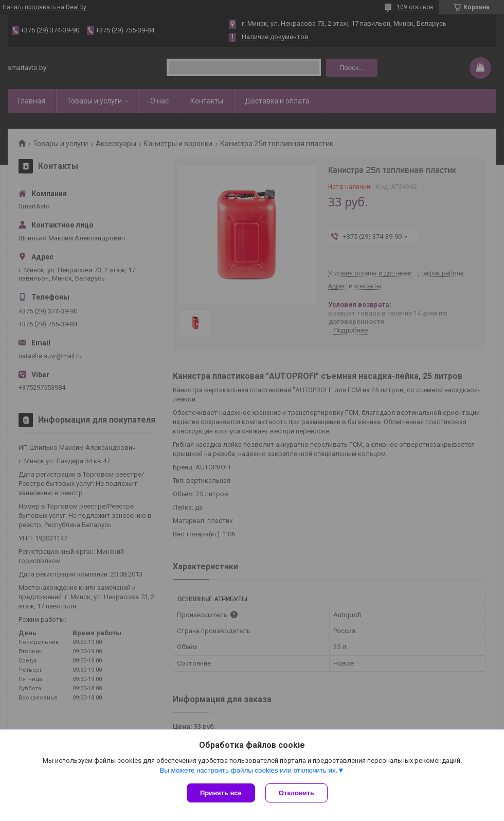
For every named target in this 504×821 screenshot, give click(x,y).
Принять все (221, 793)
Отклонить (296, 793)
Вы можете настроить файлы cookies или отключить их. (248, 770)
